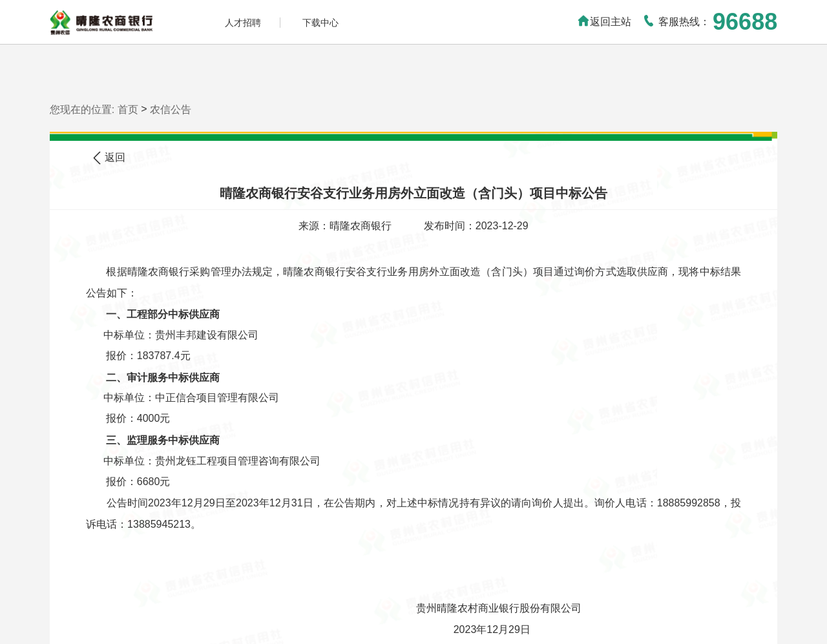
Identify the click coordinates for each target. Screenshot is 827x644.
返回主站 (604, 22)
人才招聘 (243, 23)
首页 (128, 109)
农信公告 (171, 109)
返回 (109, 158)
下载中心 (320, 23)
